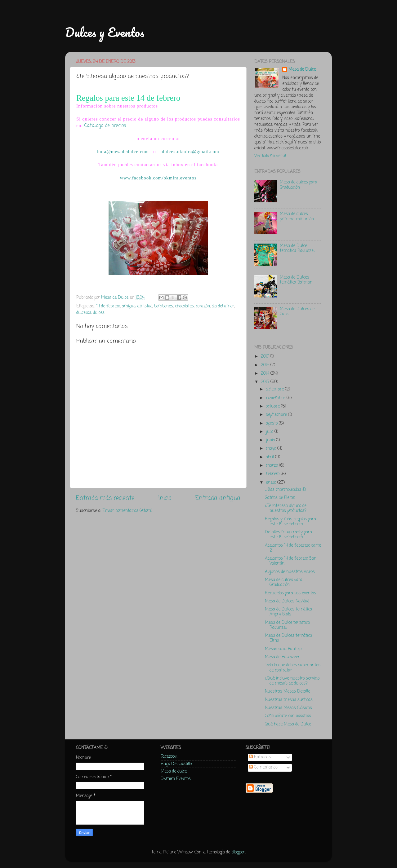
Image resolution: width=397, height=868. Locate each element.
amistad (145, 306)
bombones (164, 306)
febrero (273, 474)
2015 (266, 365)
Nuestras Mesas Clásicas (288, 708)
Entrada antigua (218, 498)
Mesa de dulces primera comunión (297, 216)
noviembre (276, 398)
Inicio (165, 498)
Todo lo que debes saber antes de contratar (293, 668)
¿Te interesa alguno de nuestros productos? (286, 508)
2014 (266, 374)
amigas (129, 306)
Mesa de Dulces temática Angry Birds (288, 612)
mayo (272, 449)
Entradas (260, 757)
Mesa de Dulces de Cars (297, 312)
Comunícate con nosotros (288, 716)
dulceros (84, 313)
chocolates (184, 306)
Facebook (169, 757)
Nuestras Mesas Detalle (288, 692)
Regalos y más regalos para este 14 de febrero (290, 522)
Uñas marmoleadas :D (285, 490)
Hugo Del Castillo (176, 764)
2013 (266, 382)
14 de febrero (108, 306)
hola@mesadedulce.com (123, 152)
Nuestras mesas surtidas (289, 700)
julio (270, 432)
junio (271, 440)
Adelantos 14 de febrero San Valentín (291, 561)
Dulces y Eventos (105, 32)
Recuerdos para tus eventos (290, 593)
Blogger (238, 852)
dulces (99, 313)
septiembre (277, 415)
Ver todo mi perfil (270, 156)
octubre (273, 406)
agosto (272, 423)
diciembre (275, 389)
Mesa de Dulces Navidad (287, 601)
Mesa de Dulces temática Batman (296, 280)
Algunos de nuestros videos (290, 572)
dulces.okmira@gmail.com (191, 152)
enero (272, 483)
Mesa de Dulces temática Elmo (288, 638)
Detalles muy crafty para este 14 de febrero (288, 535)
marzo (272, 466)
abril (270, 457)
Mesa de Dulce (302, 70)
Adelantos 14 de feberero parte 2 (293, 548)
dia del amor (223, 306)
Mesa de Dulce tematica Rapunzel (297, 248)
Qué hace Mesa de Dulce (288, 724)
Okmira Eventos (176, 779)
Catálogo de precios (105, 126)
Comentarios (263, 767)
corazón (203, 306)
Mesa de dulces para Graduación (299, 185)
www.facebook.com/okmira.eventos (158, 178)
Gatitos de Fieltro (280, 498)
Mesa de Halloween (283, 657)
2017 (265, 357)
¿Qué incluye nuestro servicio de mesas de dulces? (292, 681)
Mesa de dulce (174, 771)
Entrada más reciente (105, 498)
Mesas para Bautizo (283, 649)
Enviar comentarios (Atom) (127, 511)
